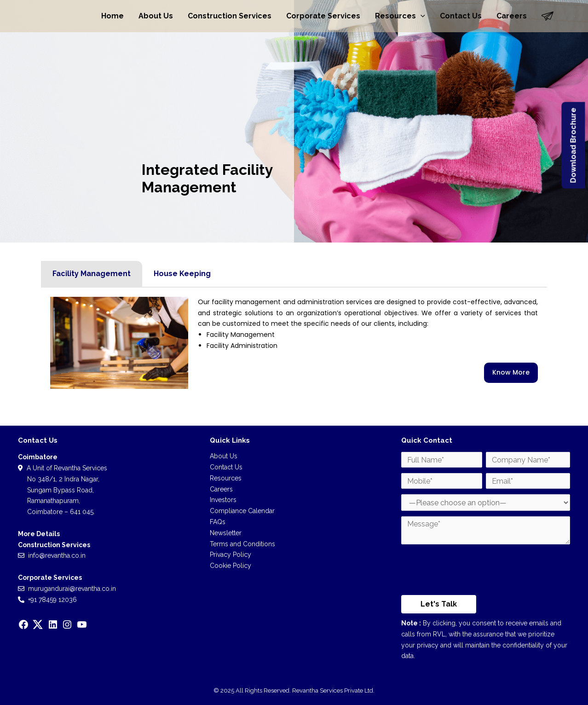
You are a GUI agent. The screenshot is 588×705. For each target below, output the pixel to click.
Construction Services (230, 16)
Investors (223, 500)
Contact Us (461, 16)
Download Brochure (573, 145)
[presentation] (471, 572)
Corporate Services (323, 16)
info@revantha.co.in (57, 555)
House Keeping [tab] (182, 274)
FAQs (218, 522)
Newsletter (226, 533)
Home (112, 16)
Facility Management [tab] (92, 274)
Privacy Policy (231, 555)
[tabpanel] (294, 343)
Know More (511, 372)
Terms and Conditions (242, 544)
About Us (156, 16)
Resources (400, 16)
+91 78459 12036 (52, 600)
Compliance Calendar (242, 511)
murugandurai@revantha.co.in (72, 589)
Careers (512, 16)
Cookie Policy (231, 566)
